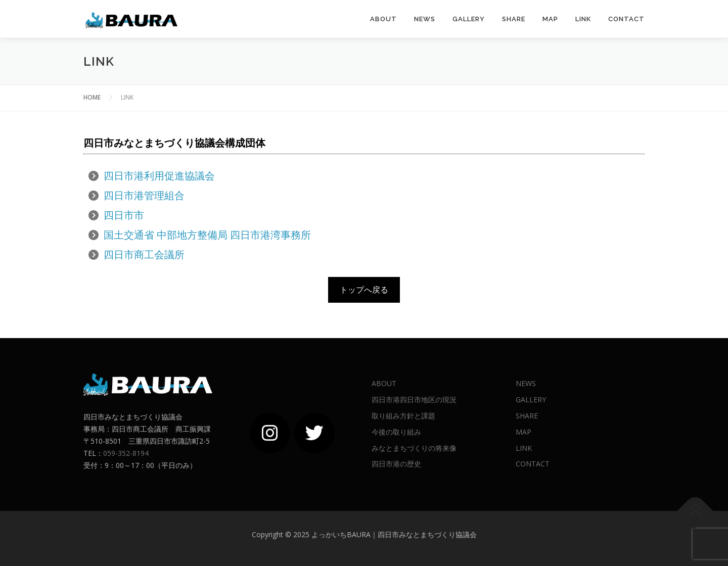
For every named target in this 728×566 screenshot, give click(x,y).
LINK (583, 19)
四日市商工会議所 (144, 254)
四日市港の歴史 (396, 464)
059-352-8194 (126, 453)
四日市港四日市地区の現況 (414, 399)
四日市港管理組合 (144, 195)
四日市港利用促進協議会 (159, 176)
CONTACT (626, 19)
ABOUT (383, 19)
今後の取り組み (396, 432)
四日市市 (124, 215)
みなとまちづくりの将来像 (414, 448)
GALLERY (469, 19)
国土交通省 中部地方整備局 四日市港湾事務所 (207, 235)
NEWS (526, 383)
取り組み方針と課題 (403, 416)
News (425, 19)
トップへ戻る (364, 290)
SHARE (514, 19)
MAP (550, 19)
